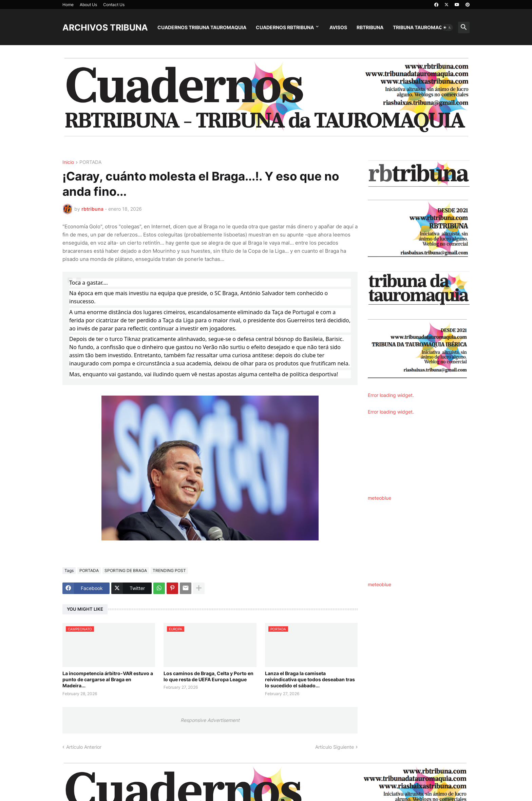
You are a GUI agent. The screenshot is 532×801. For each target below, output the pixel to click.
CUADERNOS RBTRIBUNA (285, 27)
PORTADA (90, 162)
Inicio (68, 162)
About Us (88, 5)
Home (68, 5)
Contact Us (114, 5)
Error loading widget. (391, 395)
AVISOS (338, 27)
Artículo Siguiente (335, 747)
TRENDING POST (169, 570)
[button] (447, 27)
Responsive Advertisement (210, 720)
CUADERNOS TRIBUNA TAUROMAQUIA (202, 27)
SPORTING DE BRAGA (126, 570)
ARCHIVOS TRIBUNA (105, 27)
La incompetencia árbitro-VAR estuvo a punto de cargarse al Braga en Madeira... (108, 679)
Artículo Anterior (84, 747)
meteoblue (379, 498)
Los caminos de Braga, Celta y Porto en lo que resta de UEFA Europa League (208, 676)
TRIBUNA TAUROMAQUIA (422, 27)
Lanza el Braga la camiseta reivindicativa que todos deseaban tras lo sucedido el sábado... (310, 679)
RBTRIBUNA (370, 27)
